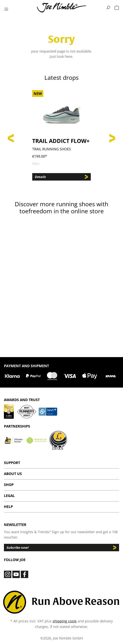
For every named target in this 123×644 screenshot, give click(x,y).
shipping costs (65, 621)
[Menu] (6, 9)
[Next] (112, 138)
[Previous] (11, 138)
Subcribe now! (17, 548)
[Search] (108, 7)
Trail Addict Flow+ (61, 141)
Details (40, 177)
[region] (61, 138)
